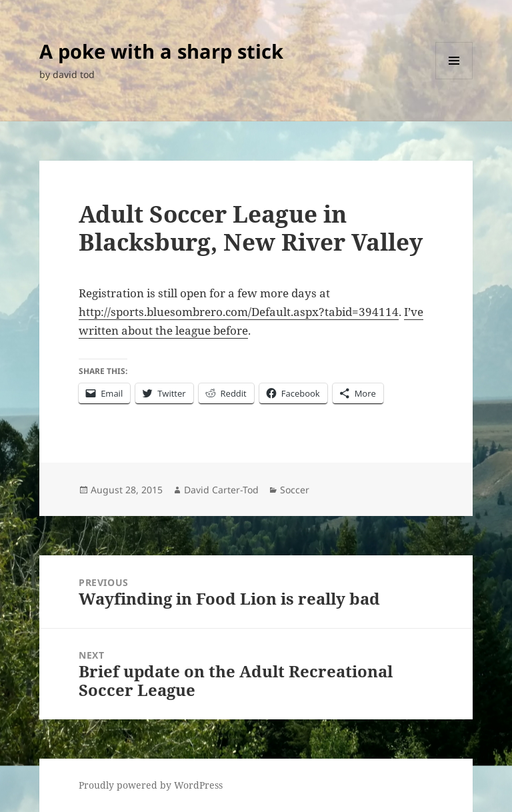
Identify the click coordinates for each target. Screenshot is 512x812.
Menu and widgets (454, 79)
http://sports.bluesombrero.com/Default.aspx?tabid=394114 (239, 312)
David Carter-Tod (221, 490)
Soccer (295, 490)
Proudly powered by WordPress (151, 785)
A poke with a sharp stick (161, 51)
